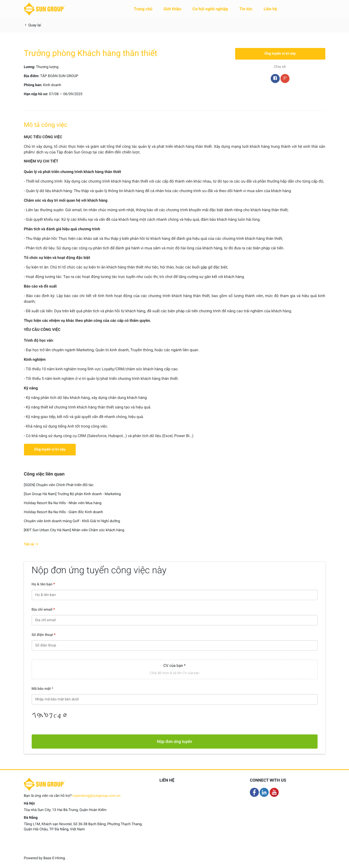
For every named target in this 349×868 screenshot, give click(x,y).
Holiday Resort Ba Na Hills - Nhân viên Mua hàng (63, 503)
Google (285, 80)
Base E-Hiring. (54, 858)
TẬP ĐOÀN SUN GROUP (59, 76)
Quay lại (33, 25)
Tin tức (246, 9)
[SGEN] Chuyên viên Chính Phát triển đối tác (59, 485)
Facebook (275, 80)
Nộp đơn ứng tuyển (174, 742)
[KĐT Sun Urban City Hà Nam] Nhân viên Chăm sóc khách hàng (74, 530)
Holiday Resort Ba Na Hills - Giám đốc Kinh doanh (63, 512)
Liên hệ (270, 9)
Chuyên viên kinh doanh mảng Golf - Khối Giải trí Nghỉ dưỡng (72, 521)
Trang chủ (143, 9)
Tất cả (31, 544)
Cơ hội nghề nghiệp (210, 9)
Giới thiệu (172, 9)
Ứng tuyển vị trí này (280, 54)
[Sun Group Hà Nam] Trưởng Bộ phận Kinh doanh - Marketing (72, 494)
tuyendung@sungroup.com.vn (97, 796)
